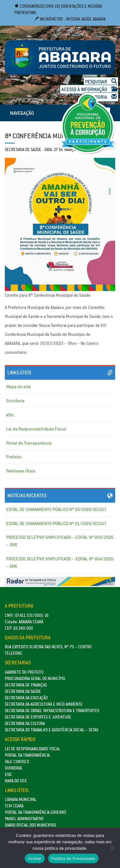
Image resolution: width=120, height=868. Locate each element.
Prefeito (14, 457)
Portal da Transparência (29, 443)
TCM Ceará (14, 806)
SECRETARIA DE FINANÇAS (26, 685)
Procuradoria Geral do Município (35, 679)
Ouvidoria (15, 401)
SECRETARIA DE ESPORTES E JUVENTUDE (38, 717)
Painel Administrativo (24, 819)
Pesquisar (101, 82)
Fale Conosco (17, 762)
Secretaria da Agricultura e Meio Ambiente (44, 704)
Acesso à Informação (89, 89)
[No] (112, 848)
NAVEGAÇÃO (22, 113)
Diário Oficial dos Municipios (30, 825)
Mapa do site (18, 387)
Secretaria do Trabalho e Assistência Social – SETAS (52, 730)
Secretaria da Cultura (25, 723)
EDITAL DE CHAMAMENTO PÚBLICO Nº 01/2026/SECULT (56, 523)
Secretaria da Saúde (23, 691)
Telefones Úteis (21, 471)
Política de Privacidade (73, 859)
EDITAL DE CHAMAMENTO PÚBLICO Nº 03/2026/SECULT (56, 509)
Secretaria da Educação (26, 698)
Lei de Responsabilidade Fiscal (36, 429)
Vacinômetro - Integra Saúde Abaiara (70, 19)
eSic (10, 415)
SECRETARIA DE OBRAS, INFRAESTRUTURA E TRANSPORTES (52, 711)
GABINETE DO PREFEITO (24, 672)
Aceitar (35, 859)
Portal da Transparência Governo (36, 812)
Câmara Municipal (21, 800)
